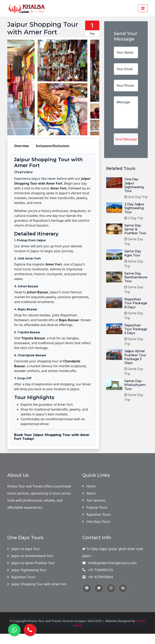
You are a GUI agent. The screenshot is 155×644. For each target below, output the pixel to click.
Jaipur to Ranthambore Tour (30, 556)
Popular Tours (95, 507)
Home (89, 486)
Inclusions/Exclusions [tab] (52, 146)
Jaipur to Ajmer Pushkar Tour (31, 563)
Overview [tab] (21, 146)
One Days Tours (96, 522)
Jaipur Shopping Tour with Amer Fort (37, 584)
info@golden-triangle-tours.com (109, 563)
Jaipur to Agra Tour (24, 549)
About (89, 493)
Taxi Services (94, 500)
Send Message (126, 171)
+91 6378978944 (98, 577)
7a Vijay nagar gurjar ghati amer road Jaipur (113, 552)
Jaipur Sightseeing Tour (27, 570)
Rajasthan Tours (96, 514)
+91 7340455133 (98, 570)
